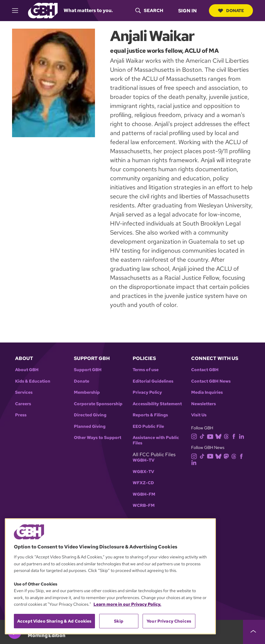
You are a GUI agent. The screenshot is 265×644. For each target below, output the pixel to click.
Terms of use (146, 370)
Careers (23, 404)
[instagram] (195, 436)
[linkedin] (243, 436)
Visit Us (199, 415)
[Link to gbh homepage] (43, 10)
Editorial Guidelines (153, 381)
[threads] (227, 436)
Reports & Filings (150, 415)
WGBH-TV (144, 460)
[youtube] (211, 436)
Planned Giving (90, 426)
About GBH (27, 370)
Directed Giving (90, 415)
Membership (87, 392)
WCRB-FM (144, 505)
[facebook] (235, 436)
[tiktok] (203, 436)
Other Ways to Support (98, 438)
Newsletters (203, 404)
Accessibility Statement (157, 404)
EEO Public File (148, 426)
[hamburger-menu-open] (18, 11)
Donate (231, 11)
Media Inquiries (207, 392)
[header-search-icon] (149, 11)
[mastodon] (227, 456)
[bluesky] (220, 436)
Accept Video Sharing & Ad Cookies (54, 621)
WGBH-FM (144, 494)
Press (21, 415)
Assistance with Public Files (156, 440)
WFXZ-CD (143, 483)
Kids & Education (33, 381)
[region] (110, 576)
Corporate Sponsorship (98, 404)
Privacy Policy (147, 392)
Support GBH (88, 370)
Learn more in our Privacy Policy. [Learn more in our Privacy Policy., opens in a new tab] (127, 604)
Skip (119, 621)
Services (24, 392)
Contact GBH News (211, 381)
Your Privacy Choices (169, 621)
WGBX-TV (143, 472)
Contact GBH (205, 370)
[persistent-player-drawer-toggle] (254, 632)
